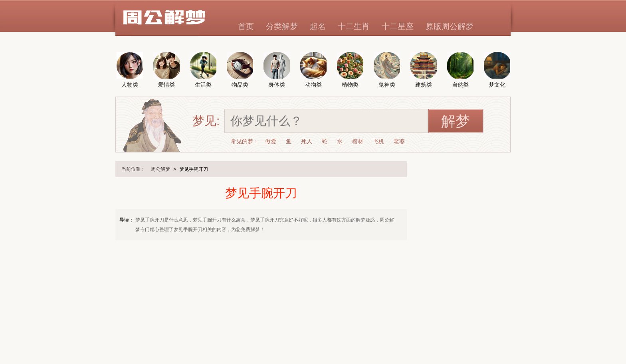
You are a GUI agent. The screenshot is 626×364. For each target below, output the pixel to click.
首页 (246, 26)
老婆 (399, 141)
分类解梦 (282, 26)
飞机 (378, 141)
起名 (318, 26)
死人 (307, 141)
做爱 (271, 141)
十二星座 (398, 26)
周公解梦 (160, 169)
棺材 (358, 141)
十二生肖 (354, 26)
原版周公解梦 (450, 26)
